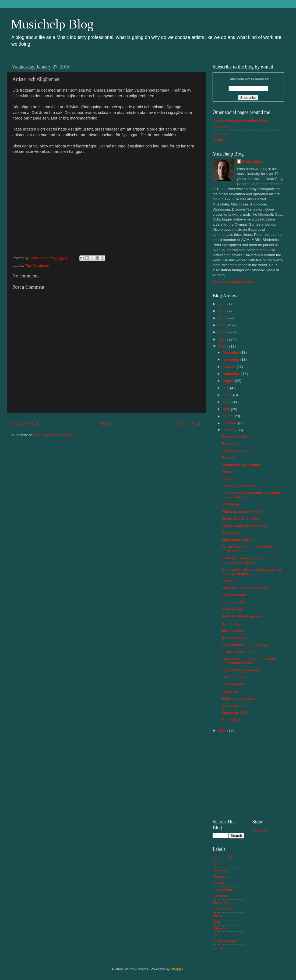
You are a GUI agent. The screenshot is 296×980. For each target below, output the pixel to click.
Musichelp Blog (52, 24)
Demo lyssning (234, 705)
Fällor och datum (235, 677)
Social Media (223, 903)
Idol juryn (229, 479)
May (226, 402)
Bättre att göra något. (239, 698)
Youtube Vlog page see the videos (240, 120)
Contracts (220, 870)
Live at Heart (223, 890)
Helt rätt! (229, 581)
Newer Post (25, 424)
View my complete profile (233, 282)
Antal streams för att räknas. (244, 525)
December (231, 352)
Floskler (228, 458)
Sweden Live (232, 533)
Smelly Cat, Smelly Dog (241, 518)
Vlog (216, 922)
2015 (223, 730)
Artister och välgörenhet (241, 465)
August (229, 381)
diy (215, 935)
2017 (223, 339)
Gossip (218, 883)
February (230, 423)
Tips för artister (37, 265)
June (227, 395)
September (232, 374)
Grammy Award (234, 637)
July (226, 388)
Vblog (217, 915)
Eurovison (221, 877)
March (228, 416)
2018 (223, 332)
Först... (227, 472)
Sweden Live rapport (238, 486)
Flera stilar (230, 444)
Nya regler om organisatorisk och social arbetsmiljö (248, 661)
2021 (223, 311)
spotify (218, 948)
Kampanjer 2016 (235, 713)
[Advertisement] (248, 775)
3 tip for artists (224, 858)
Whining (219, 928)
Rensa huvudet (234, 595)
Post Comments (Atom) (53, 435)
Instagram (221, 133)
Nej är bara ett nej (236, 451)
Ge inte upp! (232, 623)
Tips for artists (224, 909)
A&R (216, 864)
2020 (223, 318)
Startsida (260, 830)
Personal (220, 896)
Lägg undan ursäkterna (240, 670)
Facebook (221, 127)
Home (107, 424)
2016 (223, 346)
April (227, 409)
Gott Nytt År (231, 720)
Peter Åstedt (253, 162)
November (231, 359)
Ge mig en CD (233, 602)
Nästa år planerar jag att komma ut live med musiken (250, 560)
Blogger (177, 969)
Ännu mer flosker (235, 436)
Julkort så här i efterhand (242, 652)
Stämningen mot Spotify (241, 540)
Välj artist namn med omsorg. (245, 588)
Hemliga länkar (234, 684)
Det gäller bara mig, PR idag (245, 645)
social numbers (225, 941)
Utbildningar (231, 504)
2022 (223, 304)
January (230, 430)
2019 (223, 325)
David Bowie (232, 609)
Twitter (218, 140)
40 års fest (230, 691)
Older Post (188, 424)
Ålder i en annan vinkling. (242, 511)
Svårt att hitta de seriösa (241, 616)
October (230, 367)
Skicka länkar (232, 630)
